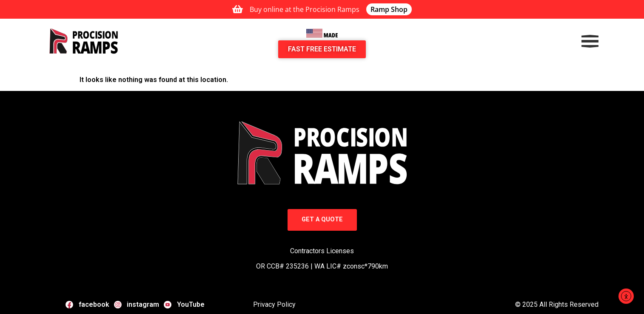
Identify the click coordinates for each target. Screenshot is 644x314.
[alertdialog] (322, 9)
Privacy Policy (274, 304)
